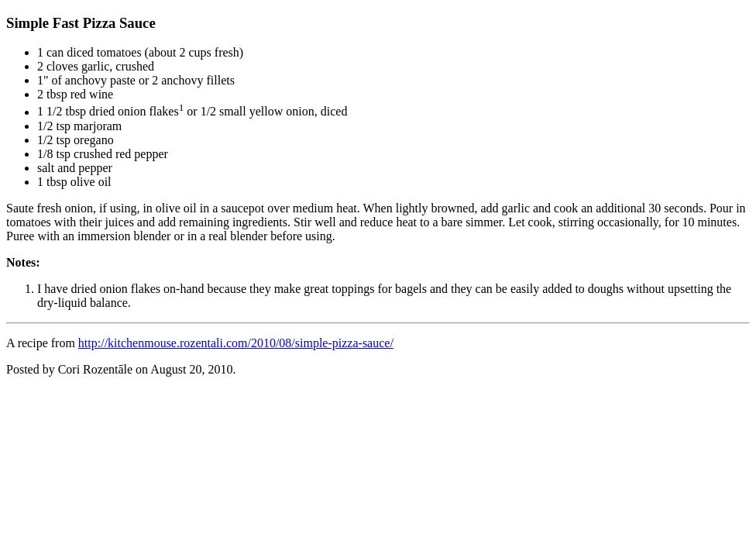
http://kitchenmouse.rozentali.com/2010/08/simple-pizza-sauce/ (236, 343)
